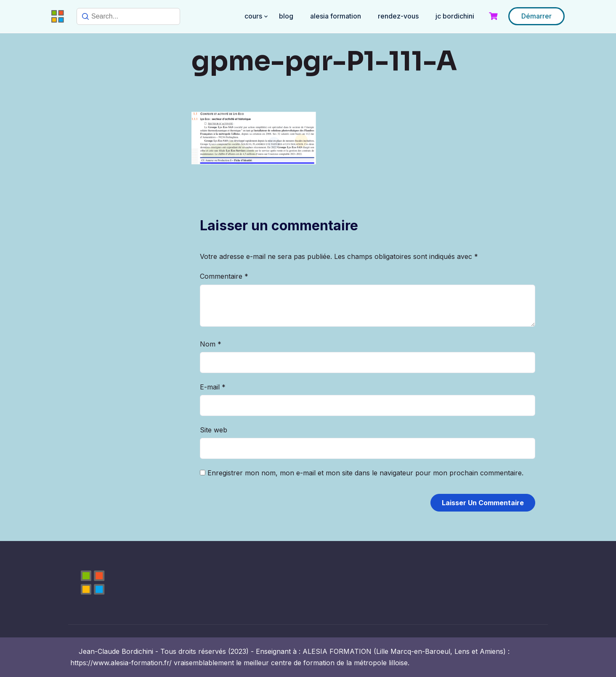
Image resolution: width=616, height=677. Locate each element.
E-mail (213, 387)
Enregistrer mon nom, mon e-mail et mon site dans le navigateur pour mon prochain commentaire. (365, 473)
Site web (214, 430)
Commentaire (224, 276)
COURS (253, 16)
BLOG (286, 16)
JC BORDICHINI (455, 16)
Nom (211, 344)
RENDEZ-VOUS (398, 16)
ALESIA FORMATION (336, 16)
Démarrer (536, 16)
